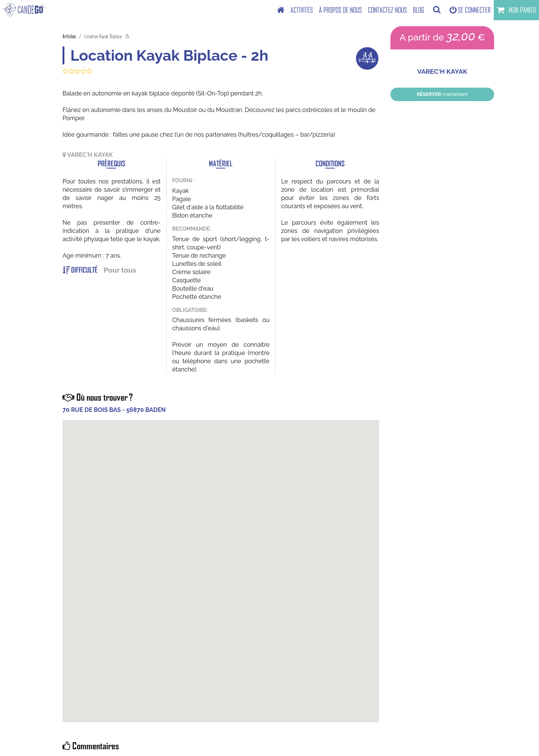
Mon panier (516, 10)
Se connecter (470, 10)
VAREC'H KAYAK (442, 72)
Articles (69, 36)
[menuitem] (281, 10)
